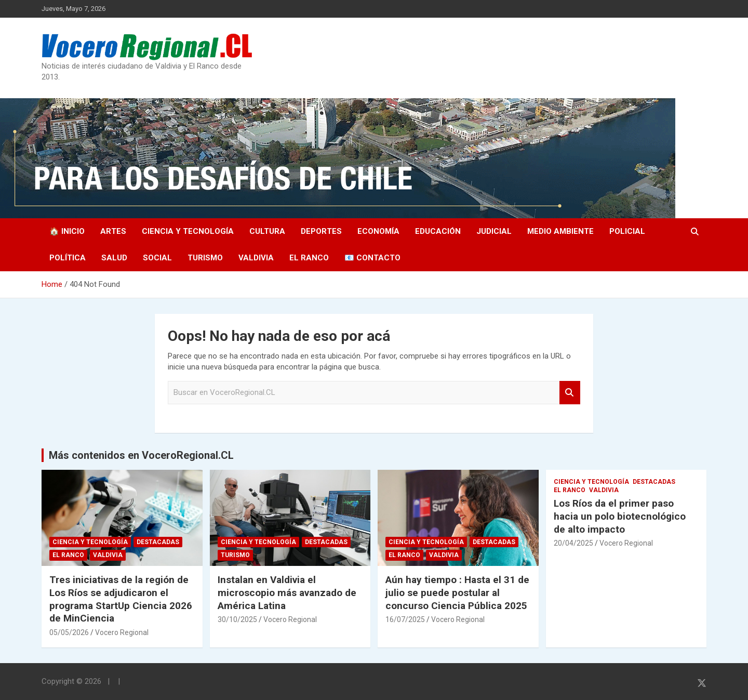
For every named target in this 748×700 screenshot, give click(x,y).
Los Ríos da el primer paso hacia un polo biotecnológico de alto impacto (620, 516)
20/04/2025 (573, 543)
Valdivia (256, 258)
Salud (114, 258)
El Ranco (309, 258)
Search (570, 393)
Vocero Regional (122, 632)
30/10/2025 (237, 619)
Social (157, 258)
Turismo (205, 258)
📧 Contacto (372, 258)
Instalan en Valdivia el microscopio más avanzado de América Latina (287, 592)
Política (68, 258)
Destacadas (158, 542)
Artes (113, 231)
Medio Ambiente (560, 231)
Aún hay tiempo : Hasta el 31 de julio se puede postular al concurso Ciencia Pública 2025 (457, 592)
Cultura (267, 231)
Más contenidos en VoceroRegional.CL (141, 455)
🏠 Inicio (67, 231)
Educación (438, 231)
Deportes (321, 231)
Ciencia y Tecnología (188, 231)
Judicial (494, 231)
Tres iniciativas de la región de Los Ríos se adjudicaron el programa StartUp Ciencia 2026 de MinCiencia (121, 599)
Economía (378, 231)
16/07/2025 (405, 619)
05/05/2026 (69, 632)
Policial (627, 231)
